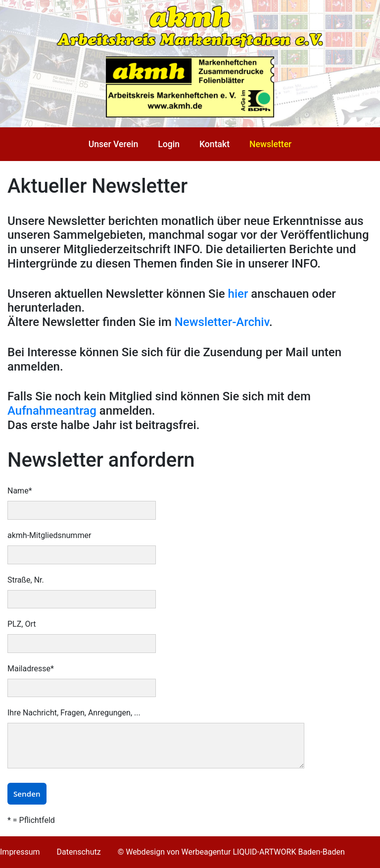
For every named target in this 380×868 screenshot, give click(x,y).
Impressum (20, 852)
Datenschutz (78, 852)
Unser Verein (114, 144)
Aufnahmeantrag (52, 411)
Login (169, 144)
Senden (27, 794)
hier (238, 294)
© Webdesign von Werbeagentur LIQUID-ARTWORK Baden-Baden (231, 852)
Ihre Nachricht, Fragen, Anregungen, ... (74, 713)
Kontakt (214, 144)
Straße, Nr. (26, 580)
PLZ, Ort (22, 624)
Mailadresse (31, 669)
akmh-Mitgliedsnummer (49, 535)
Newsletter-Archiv (222, 322)
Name (20, 491)
